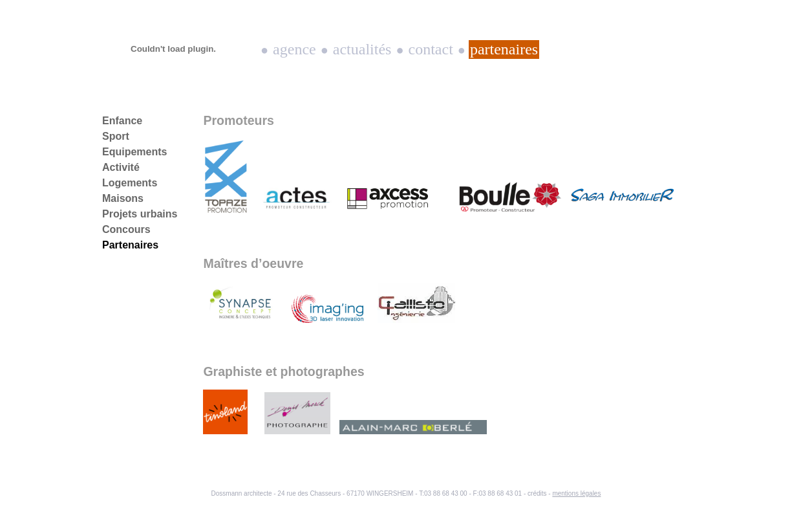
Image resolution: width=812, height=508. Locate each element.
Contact (431, 49)
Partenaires (504, 49)
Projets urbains (140, 214)
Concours (126, 229)
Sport (116, 136)
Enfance (122, 121)
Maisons (123, 198)
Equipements (134, 152)
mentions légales (576, 493)
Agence (294, 49)
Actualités (362, 49)
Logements (130, 183)
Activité (121, 167)
